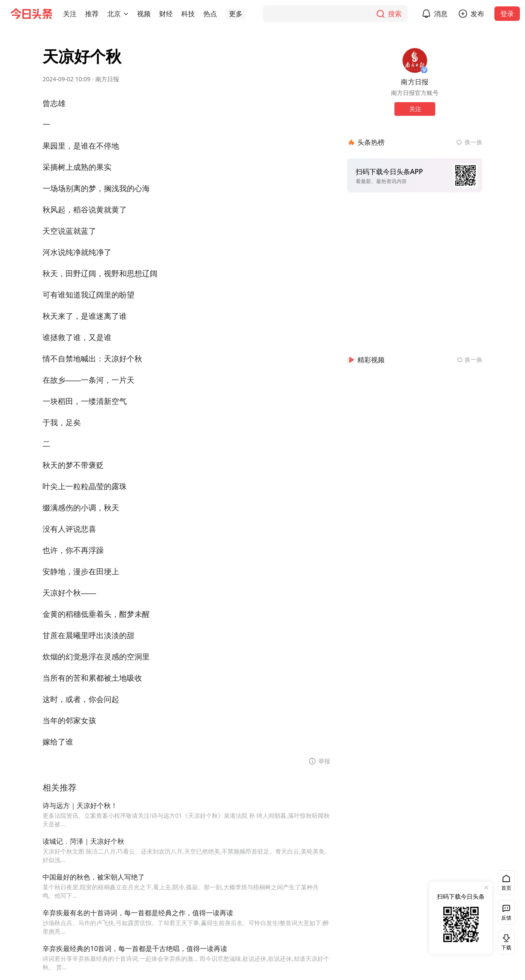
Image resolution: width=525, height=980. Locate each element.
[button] (70, 14)
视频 (144, 14)
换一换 (474, 142)
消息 (441, 14)
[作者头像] (415, 60)
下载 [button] (505, 942)
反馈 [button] (506, 918)
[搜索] (335, 14)
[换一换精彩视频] (470, 360)
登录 (507, 14)
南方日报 (107, 79)
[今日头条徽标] (31, 14)
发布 (477, 14)
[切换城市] (126, 14)
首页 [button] (506, 888)
